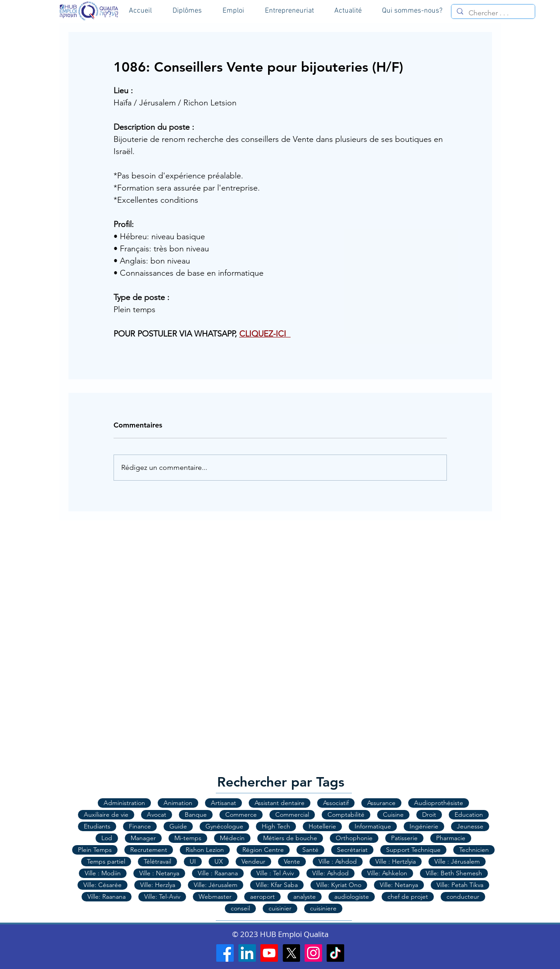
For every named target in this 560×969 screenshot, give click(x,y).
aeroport (262, 896)
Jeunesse (470, 826)
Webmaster (215, 896)
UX (219, 861)
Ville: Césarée (102, 885)
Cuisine (393, 814)
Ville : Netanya (159, 873)
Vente (292, 861)
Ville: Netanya (399, 885)
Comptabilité (346, 814)
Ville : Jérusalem (457, 861)
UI (193, 861)
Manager (143, 838)
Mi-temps (188, 838)
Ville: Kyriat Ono (339, 885)
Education (469, 814)
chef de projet (408, 896)
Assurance (381, 803)
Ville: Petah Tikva (460, 885)
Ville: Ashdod (330, 873)
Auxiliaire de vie (106, 814)
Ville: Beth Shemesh (454, 873)
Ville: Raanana (107, 896)
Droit (429, 814)
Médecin (232, 838)
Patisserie (404, 838)
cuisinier (280, 908)
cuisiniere (323, 908)
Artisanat (223, 803)
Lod (107, 838)
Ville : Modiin (103, 873)
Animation (178, 803)
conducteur (463, 896)
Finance (140, 826)
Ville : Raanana (218, 873)
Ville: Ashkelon (387, 873)
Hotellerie (322, 826)
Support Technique (413, 850)
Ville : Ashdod (338, 861)
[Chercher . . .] (492, 13)
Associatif (336, 803)
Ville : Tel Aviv (275, 873)
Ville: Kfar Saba (277, 885)
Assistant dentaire (280, 803)
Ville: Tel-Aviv (162, 896)
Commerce (241, 814)
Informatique (373, 826)
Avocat (157, 814)
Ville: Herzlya (158, 885)
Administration (124, 803)
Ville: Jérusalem (216, 885)
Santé (310, 850)
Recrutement (149, 850)
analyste (305, 896)
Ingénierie (424, 826)
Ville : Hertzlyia (396, 861)
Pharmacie (451, 838)
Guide (178, 826)
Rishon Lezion (205, 850)
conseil (240, 908)
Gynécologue (224, 826)
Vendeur (253, 861)
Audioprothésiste (439, 803)
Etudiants (97, 826)
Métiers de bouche (290, 838)
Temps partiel (106, 861)
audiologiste (352, 896)
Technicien (474, 850)
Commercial (292, 814)
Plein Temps (95, 850)
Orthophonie (354, 838)
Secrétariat (352, 850)
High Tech (276, 826)
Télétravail (157, 861)
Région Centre (263, 850)
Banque (196, 814)
